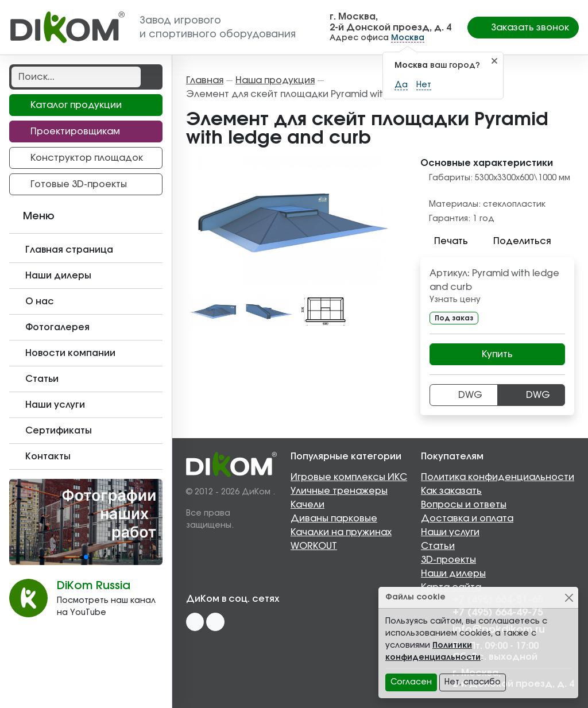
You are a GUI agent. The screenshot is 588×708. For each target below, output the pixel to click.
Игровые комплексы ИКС (349, 477)
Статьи (438, 546)
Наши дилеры (453, 574)
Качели (307, 505)
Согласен (411, 682)
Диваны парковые (334, 519)
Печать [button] (444, 241)
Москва (408, 38)
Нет (424, 85)
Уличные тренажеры (339, 491)
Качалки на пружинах (341, 532)
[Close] (569, 597)
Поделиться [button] (515, 241)
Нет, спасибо (473, 682)
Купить (497, 354)
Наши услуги (450, 532)
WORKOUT (314, 546)
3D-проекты (448, 560)
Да (401, 85)
